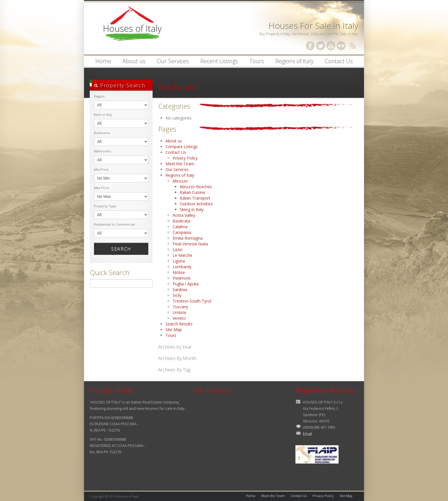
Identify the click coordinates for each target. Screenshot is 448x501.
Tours (257, 61)
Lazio (178, 249)
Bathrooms (102, 151)
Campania (182, 232)
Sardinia (180, 290)
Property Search (120, 85)
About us (132, 62)
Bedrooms (102, 133)
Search (121, 249)
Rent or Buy (103, 115)
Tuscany (180, 307)
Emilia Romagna (188, 238)
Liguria (179, 261)
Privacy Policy (185, 158)
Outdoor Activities (196, 204)
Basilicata (181, 221)
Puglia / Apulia (186, 284)
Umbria (179, 312)
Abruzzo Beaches (196, 187)
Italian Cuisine (192, 192)
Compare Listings (182, 147)
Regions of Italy (293, 62)
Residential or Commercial (114, 224)
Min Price (101, 169)
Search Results (179, 324)
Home (103, 61)
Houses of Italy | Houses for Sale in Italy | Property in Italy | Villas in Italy (133, 29)
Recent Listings (219, 61)
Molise (179, 272)
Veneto (179, 318)
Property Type (105, 206)
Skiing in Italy (192, 209)
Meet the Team (180, 164)
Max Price (102, 188)
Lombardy (182, 267)
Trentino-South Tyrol (192, 301)
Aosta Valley (184, 215)
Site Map (174, 330)
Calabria (180, 227)
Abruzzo (180, 181)
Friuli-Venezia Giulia (190, 244)
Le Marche (182, 255)
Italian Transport (195, 198)
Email (307, 434)
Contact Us (339, 61)
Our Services (173, 61)
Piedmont (182, 278)
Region (99, 96)
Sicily (177, 295)
